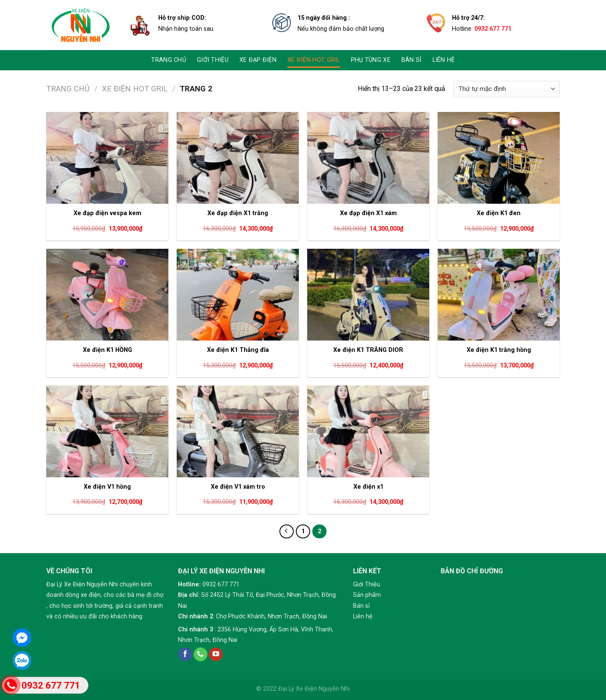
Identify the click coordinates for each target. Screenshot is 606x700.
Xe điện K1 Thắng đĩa (238, 350)
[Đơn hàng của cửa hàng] (507, 89)
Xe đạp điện (258, 60)
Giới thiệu (213, 60)
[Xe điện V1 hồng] (107, 431)
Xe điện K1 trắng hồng (499, 350)
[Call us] (201, 655)
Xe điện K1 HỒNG (108, 350)
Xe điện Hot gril (314, 60)
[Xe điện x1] (368, 431)
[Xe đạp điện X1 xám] (368, 158)
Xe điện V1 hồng (107, 487)
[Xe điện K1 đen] (499, 158)
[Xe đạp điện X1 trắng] (238, 158)
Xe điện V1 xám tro (238, 487)
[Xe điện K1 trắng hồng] (499, 295)
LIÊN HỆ (444, 60)
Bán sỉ (412, 60)
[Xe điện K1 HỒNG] (107, 295)
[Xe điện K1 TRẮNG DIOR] (368, 295)
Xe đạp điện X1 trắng (238, 213)
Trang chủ (68, 89)
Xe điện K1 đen (499, 213)
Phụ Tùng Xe (371, 60)
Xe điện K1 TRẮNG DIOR (368, 350)
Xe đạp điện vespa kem (108, 213)
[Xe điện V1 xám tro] (238, 431)
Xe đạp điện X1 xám (368, 213)
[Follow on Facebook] (185, 655)
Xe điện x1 (368, 487)
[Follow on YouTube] (216, 655)
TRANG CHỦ (169, 60)
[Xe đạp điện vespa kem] (107, 158)
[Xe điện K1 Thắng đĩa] (238, 295)
